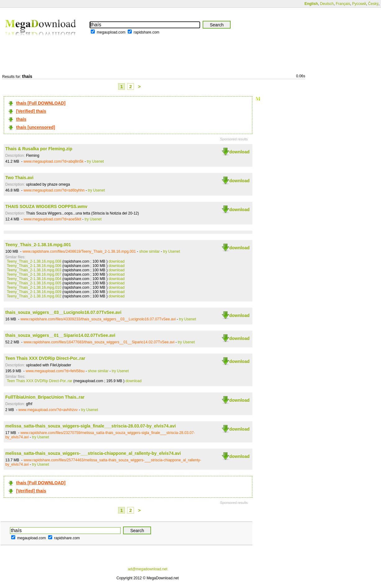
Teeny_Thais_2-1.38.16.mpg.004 (34, 279)
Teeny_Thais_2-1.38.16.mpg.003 (34, 270)
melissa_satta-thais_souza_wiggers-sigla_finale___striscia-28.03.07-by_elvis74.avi (91, 426)
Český (373, 4)
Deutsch (327, 4)
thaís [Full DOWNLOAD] (41, 103)
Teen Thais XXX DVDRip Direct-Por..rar (45, 358)
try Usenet (96, 161)
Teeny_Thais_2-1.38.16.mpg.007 (34, 274)
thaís (21, 119)
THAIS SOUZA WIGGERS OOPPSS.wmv (46, 206)
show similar (149, 251)
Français (343, 4)
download (239, 152)
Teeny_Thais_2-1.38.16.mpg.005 (34, 283)
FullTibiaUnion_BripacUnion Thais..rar (45, 397)
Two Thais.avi (19, 178)
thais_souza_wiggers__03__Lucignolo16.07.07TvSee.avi (63, 312)
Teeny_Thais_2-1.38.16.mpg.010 (34, 287)
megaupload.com (111, 32)
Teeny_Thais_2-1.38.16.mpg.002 (34, 296)
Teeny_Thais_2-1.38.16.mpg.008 (34, 261)
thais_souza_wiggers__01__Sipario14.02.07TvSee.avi (60, 335)
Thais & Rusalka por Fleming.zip (39, 149)
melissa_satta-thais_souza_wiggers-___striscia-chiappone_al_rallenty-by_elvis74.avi (93, 453)
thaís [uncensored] (36, 127)
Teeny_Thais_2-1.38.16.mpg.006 (34, 266)
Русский (359, 4)
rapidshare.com (147, 32)
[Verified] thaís (31, 111)
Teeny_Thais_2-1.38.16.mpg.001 (38, 245)
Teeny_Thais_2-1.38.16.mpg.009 (34, 292)
